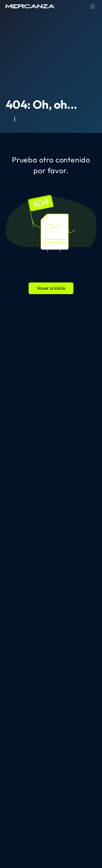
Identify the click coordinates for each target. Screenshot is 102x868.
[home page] (30, 6)
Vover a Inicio (51, 288)
